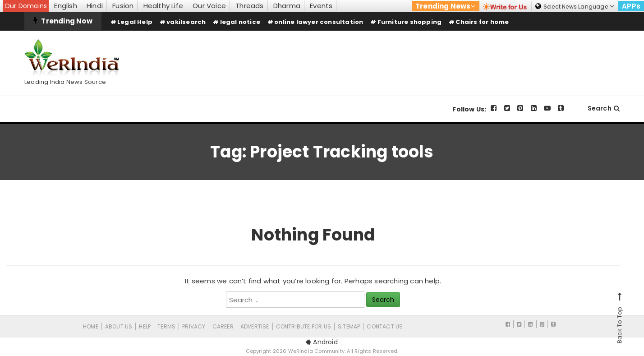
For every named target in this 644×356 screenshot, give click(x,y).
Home (91, 326)
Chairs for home (482, 22)
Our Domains (26, 6)
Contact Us (385, 326)
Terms (166, 326)
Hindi (95, 6)
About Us (119, 326)
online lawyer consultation (319, 22)
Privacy (194, 326)
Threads (249, 6)
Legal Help (135, 22)
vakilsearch (186, 22)
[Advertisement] (455, 55)
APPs (631, 6)
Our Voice (209, 6)
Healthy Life (163, 6)
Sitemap (349, 326)
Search (604, 108)
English (65, 6)
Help (145, 326)
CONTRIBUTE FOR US (304, 326)
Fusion (123, 6)
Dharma (287, 6)
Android (322, 342)
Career (223, 326)
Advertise (255, 326)
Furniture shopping (410, 22)
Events (321, 6)
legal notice (240, 22)
